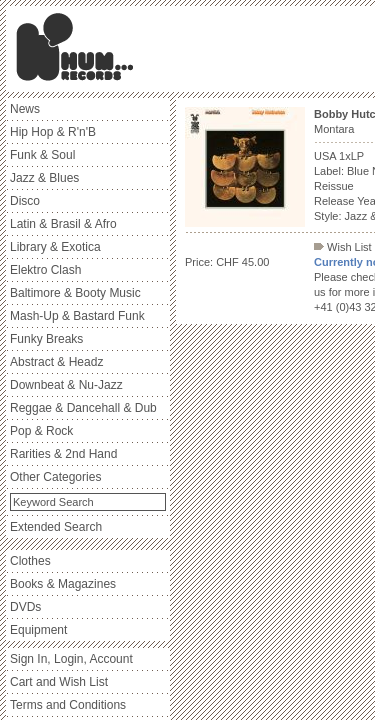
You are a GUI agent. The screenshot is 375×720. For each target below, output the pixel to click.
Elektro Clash (45, 270)
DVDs (25, 607)
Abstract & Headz (56, 362)
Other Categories (55, 477)
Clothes (30, 561)
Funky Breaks (46, 339)
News (25, 109)
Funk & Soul (42, 155)
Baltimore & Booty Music (75, 293)
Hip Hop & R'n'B (53, 132)
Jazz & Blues (44, 178)
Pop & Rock (41, 431)
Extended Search (56, 527)
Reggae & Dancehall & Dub (83, 408)
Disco (25, 201)
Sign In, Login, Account (71, 659)
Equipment (38, 630)
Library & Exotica (55, 247)
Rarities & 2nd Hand (63, 454)
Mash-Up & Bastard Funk (77, 316)
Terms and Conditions (68, 705)
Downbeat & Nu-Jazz (66, 385)
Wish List (343, 247)
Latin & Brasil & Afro (63, 224)
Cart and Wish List (59, 682)
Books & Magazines (63, 584)
